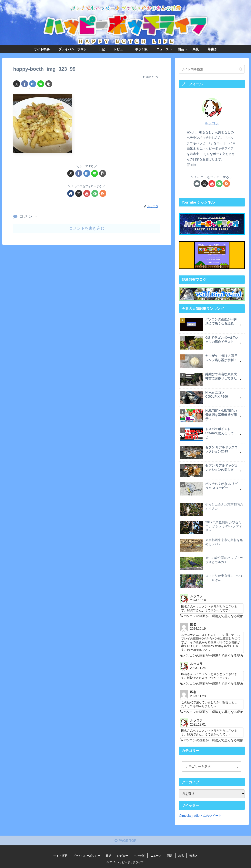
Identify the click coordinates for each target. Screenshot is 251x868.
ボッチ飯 (139, 856)
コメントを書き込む (87, 228)
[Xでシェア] (17, 84)
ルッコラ (212, 123)
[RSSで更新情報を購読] (103, 193)
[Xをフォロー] (79, 193)
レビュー (123, 856)
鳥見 (181, 856)
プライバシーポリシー (86, 856)
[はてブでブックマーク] (33, 84)
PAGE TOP (125, 841)
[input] (212, 69)
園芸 (170, 856)
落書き (194, 856)
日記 (109, 856)
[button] (49, 84)
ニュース (156, 856)
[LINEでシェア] (41, 84)
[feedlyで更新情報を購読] (95, 193)
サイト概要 (60, 856)
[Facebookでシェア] (25, 84)
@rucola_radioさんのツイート (200, 816)
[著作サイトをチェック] (71, 193)
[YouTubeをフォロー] (87, 193)
